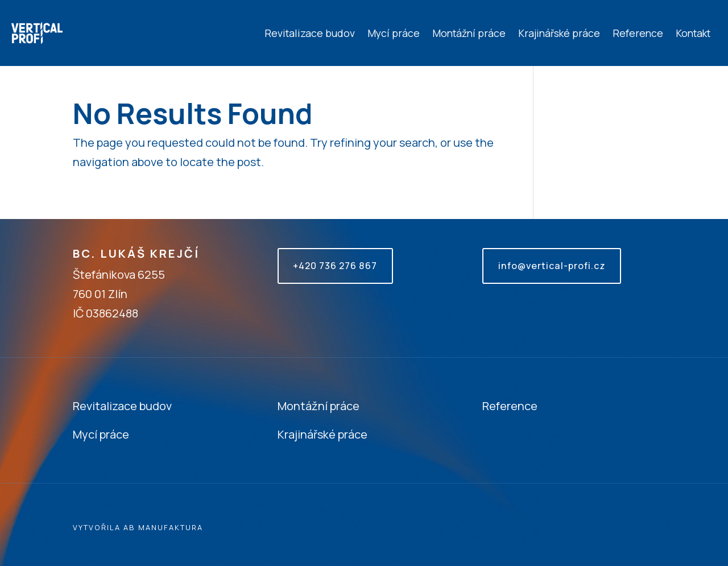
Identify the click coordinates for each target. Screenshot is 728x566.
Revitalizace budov (310, 33)
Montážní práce (469, 33)
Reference (638, 33)
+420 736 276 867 (335, 266)
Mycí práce (394, 33)
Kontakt (693, 33)
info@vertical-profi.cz (551, 266)
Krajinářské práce (559, 33)
